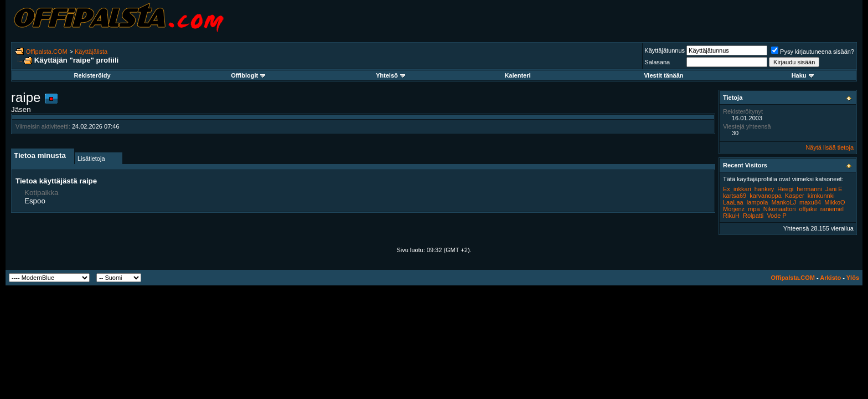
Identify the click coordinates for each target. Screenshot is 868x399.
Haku (803, 75)
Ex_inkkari (737, 189)
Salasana (657, 62)
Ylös (853, 278)
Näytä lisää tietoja (830, 147)
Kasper (795, 196)
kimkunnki (821, 196)
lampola (758, 202)
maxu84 (810, 202)
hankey (764, 189)
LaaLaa (733, 202)
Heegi (785, 189)
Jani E (834, 189)
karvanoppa (766, 196)
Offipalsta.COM (47, 52)
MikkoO (835, 202)
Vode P (776, 216)
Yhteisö (391, 75)
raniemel (832, 209)
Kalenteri (517, 75)
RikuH (731, 216)
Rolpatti (753, 216)
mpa (754, 209)
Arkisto (830, 278)
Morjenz (734, 209)
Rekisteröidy (92, 75)
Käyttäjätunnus (665, 50)
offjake (808, 209)
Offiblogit (248, 75)
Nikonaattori (780, 209)
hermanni (809, 189)
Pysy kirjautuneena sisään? (813, 52)
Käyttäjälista (91, 52)
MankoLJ (784, 202)
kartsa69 (735, 196)
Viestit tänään (663, 75)
